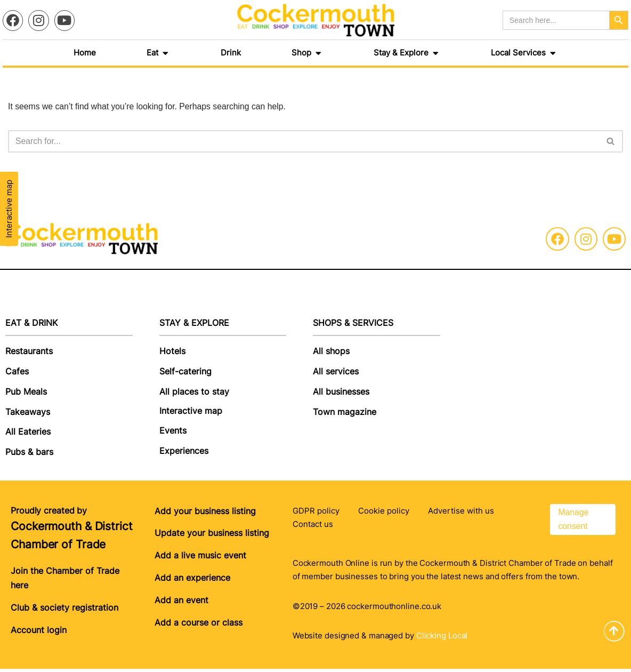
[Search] (304, 142)
